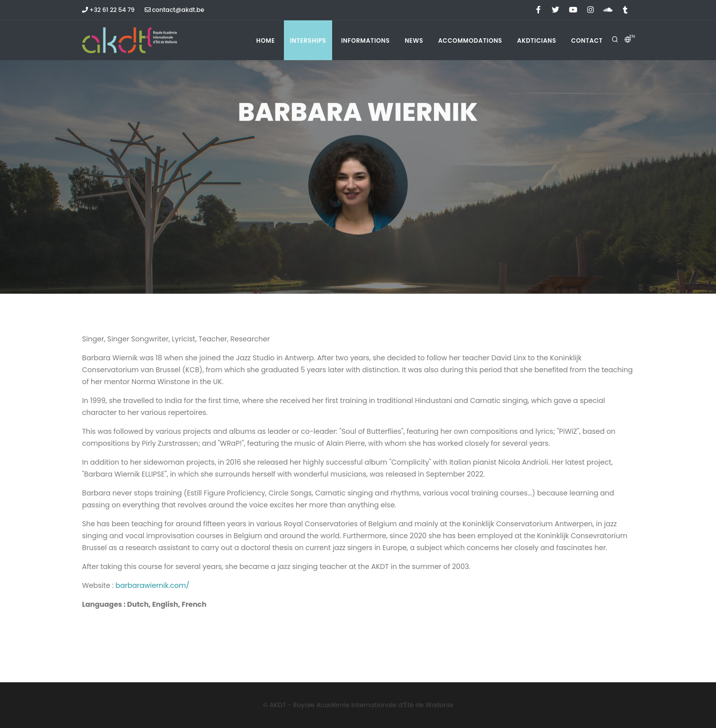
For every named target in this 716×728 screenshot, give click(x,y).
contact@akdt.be (175, 10)
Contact (587, 40)
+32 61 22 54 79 (108, 10)
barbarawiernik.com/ (152, 585)
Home (266, 40)
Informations (365, 40)
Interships (308, 40)
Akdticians (537, 40)
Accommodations (470, 40)
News (414, 40)
